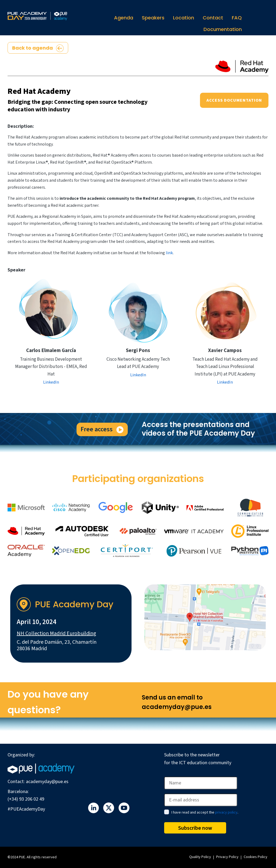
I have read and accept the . (205, 812)
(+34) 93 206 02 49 (26, 799)
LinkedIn (51, 382)
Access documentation (234, 100)
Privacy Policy (227, 857)
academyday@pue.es (47, 782)
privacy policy (226, 812)
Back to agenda (38, 48)
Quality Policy (200, 857)
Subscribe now (195, 828)
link (169, 253)
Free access (102, 429)
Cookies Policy (256, 857)
